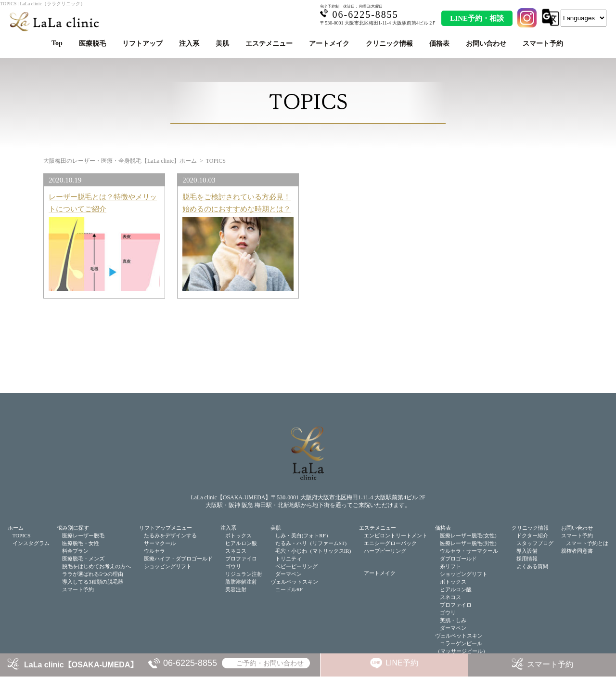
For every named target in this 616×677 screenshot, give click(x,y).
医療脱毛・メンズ (83, 559)
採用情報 (527, 559)
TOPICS (22, 535)
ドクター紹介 (532, 535)
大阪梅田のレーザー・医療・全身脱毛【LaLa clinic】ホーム (120, 161)
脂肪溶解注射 (241, 582)
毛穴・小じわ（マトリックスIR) (313, 551)
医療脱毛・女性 (81, 543)
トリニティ (289, 559)
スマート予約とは (587, 543)
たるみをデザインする (170, 535)
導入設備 (527, 551)
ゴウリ (233, 566)
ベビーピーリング (296, 566)
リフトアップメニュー (166, 528)
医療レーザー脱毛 (83, 535)
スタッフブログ (535, 543)
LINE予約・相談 (477, 18)
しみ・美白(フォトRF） (303, 535)
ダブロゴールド (458, 559)
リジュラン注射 (244, 574)
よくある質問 (532, 566)
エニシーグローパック (390, 543)
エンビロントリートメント (396, 535)
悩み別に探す (73, 528)
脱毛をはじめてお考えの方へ (96, 566)
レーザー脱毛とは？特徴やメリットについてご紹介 (103, 202)
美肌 (222, 44)
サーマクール (160, 543)
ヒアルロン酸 (241, 543)
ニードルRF (289, 589)
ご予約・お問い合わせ (270, 663)
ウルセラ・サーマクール (469, 551)
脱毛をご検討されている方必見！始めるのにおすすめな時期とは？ (237, 202)
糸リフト (450, 566)
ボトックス (238, 535)
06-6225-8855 (190, 663)
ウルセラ (154, 551)
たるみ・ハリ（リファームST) (311, 543)
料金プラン (75, 551)
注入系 (189, 44)
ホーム (16, 528)
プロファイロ (241, 559)
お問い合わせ (486, 44)
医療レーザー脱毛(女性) (468, 535)
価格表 (439, 44)
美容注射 (236, 589)
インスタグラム (31, 543)
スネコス (236, 551)
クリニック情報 (389, 44)
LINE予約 (402, 663)
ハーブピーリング (385, 551)
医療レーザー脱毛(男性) (468, 543)
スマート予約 (543, 44)
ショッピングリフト (168, 566)
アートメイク (329, 44)
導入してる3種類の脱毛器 (93, 582)
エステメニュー (269, 44)
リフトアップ (142, 44)
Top (57, 43)
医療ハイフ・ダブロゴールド (178, 559)
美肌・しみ (453, 620)
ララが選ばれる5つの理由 (93, 574)
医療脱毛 (92, 44)
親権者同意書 (577, 551)
